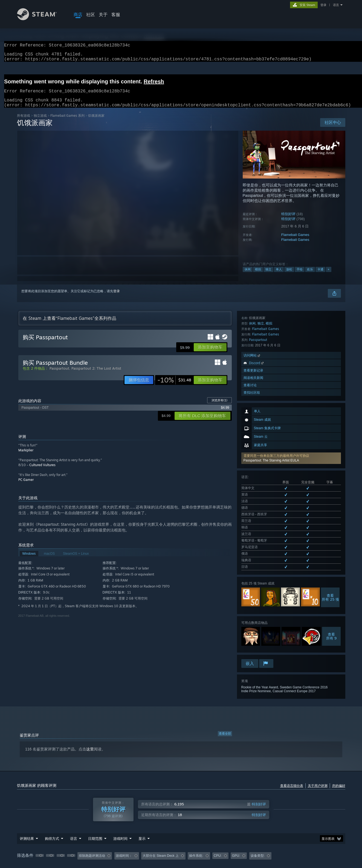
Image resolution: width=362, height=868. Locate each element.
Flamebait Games (295, 241)
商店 (78, 14)
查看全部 (225, 694)
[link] (174, 387)
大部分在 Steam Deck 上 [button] (161, 816)
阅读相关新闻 (253, 590)
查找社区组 (252, 604)
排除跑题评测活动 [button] (92, 816)
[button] (291, 373)
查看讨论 (250, 597)
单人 (279, 276)
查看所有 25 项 (330, 465)
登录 (323, 5)
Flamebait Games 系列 (67, 122)
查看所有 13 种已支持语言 (260, 436)
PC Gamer (26, 486)
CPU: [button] (218, 816)
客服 (116, 14)
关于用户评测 (318, 746)
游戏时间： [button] (124, 816)
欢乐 (310, 276)
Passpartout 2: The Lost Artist (96, 375)
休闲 (248, 276)
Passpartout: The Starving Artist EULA (271, 375)
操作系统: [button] (196, 816)
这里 (90, 709)
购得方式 (52, 799)
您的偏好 (339, 746)
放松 (289, 276)
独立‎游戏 (40, 122)
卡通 (320, 276)
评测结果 (27, 799)
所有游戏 (24, 122)
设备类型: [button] (258, 816)
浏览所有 (219, 407)
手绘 (300, 276)
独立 (268, 276)
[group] (181, 816)
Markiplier (26, 457)
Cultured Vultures (42, 471)
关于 (103, 14)
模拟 (258, 276)
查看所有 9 (331, 504)
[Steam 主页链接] (41, 19)
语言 (336, 5)
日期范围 (95, 799)
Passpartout (258, 552)
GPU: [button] (236, 816)
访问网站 (252, 567)
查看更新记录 (253, 582)
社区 (91, 14)
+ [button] (329, 276)
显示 (142, 799)
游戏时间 (120, 799)
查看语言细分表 (292, 746)
